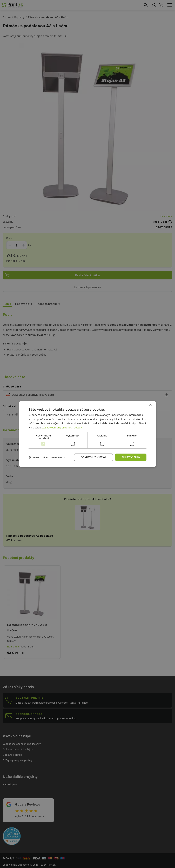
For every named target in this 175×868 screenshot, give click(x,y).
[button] (47, 457)
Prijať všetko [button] (131, 457)
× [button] (150, 405)
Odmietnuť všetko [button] (93, 457)
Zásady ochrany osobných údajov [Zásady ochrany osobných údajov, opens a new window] (62, 427)
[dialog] (87, 434)
